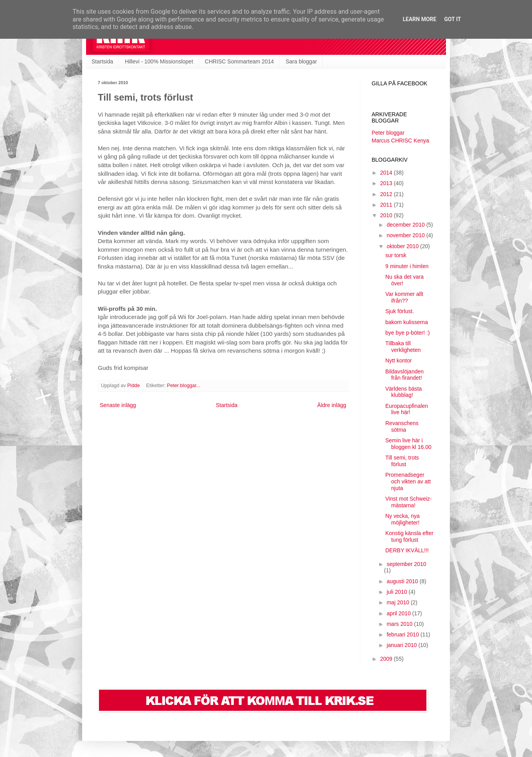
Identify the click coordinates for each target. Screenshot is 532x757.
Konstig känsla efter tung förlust (409, 536)
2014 (387, 173)
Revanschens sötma (402, 426)
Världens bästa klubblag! (403, 392)
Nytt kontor (399, 360)
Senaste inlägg (118, 405)
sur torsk (396, 255)
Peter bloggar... (184, 386)
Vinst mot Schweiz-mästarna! (409, 502)
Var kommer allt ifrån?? (404, 297)
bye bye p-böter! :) (408, 333)
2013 (387, 183)
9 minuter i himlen (407, 266)
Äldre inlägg (332, 405)
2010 (387, 215)
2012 (387, 194)
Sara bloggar (301, 61)
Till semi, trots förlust (402, 461)
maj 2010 (398, 602)
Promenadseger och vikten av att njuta (408, 481)
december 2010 (406, 225)
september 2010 (406, 564)
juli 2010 (397, 592)
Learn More (419, 19)
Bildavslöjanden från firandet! (404, 375)
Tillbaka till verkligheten (403, 347)
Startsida (102, 61)
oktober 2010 (403, 246)
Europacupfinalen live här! (407, 409)
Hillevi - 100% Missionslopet (159, 61)
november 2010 (406, 235)
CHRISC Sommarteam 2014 (240, 61)
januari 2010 (402, 645)
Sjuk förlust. (400, 311)
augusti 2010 (403, 581)
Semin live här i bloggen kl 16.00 (408, 444)
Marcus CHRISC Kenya (400, 141)
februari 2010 (403, 634)
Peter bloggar (388, 133)
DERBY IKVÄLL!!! (407, 550)
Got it (452, 19)
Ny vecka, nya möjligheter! (403, 519)
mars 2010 (400, 624)
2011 (387, 205)
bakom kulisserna (407, 322)
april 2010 (399, 613)
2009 (387, 659)
